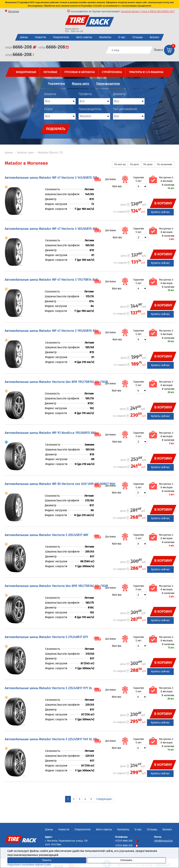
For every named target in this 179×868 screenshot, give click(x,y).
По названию (165, 164)
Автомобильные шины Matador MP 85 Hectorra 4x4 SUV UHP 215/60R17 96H (60, 484)
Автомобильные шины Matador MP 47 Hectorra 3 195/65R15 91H (51, 331)
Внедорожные (26, 72)
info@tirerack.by (163, 841)
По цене (148, 164)
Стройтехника (112, 72)
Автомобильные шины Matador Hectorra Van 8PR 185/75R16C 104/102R (56, 586)
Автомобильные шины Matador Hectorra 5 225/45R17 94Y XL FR (51, 739)
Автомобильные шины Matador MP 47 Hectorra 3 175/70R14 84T (51, 280)
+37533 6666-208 (127, 846)
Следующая (104, 799)
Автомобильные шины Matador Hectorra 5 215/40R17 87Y (46, 637)
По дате (134, 164)
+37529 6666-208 (127, 841)
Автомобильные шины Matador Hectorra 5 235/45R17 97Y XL (48, 688)
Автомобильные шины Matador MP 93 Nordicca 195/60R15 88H (50, 433)
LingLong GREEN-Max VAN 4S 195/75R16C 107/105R (145, 11)
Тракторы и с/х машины (146, 72)
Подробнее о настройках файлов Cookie (29, 865)
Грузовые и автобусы (80, 72)
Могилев (14, 11)
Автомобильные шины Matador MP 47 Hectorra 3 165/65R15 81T (51, 229)
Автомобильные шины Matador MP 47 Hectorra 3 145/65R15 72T (51, 178)
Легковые (50, 72)
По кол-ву (120, 164)
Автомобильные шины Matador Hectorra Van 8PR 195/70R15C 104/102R (56, 382)
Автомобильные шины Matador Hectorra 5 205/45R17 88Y (47, 535)
